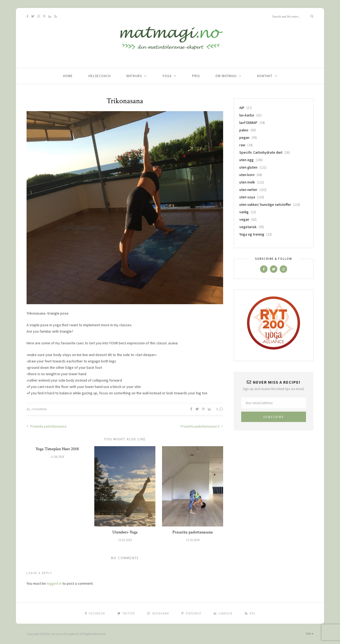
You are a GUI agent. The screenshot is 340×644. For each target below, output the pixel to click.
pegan (244, 137)
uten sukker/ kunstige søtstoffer (265, 204)
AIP (242, 108)
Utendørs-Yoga (125, 532)
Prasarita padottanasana (46, 426)
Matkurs (134, 76)
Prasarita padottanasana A (202, 426)
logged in (54, 583)
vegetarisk (248, 227)
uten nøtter (248, 190)
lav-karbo (247, 115)
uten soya (247, 197)
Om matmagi (226, 76)
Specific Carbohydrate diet (261, 152)
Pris (196, 76)
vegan (244, 219)
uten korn (247, 175)
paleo (244, 130)
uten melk (247, 182)
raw (242, 145)
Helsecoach (100, 76)
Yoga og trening (252, 234)
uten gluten (248, 167)
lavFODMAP (248, 123)
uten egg (246, 160)
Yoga (167, 76)
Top (310, 634)
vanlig (244, 212)
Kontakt (265, 76)
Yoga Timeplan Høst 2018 (57, 449)
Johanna (39, 409)
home (68, 76)
